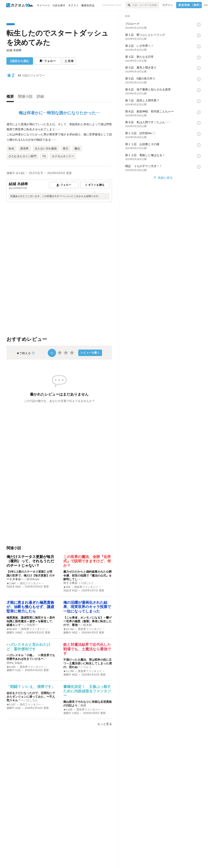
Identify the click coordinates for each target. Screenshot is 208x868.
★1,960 (11, 583)
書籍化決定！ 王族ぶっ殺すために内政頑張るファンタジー (87, 691)
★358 (67, 587)
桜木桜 (88, 625)
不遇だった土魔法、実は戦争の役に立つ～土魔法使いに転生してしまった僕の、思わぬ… (88, 663)
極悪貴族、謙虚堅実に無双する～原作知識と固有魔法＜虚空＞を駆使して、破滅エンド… (31, 621)
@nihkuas (33, 579)
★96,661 (12, 629)
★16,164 (69, 629)
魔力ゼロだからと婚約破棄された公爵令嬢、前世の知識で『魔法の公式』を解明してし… (88, 575)
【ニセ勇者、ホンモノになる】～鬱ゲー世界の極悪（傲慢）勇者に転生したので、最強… (88, 621)
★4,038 (68, 710)
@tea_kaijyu (14, 663)
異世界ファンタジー (86, 587)
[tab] (11, 98)
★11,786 (69, 671)
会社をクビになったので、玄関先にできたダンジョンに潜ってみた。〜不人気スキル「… (31, 697)
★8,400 (11, 667)
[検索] (129, 5)
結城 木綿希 (14, 50)
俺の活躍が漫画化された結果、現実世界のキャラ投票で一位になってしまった (87, 607)
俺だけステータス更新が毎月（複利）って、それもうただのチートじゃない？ (30, 561)
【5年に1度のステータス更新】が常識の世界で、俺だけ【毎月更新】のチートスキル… (31, 575)
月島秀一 (32, 625)
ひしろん (32, 700)
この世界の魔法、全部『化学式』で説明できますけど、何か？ (87, 561)
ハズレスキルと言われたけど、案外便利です (28, 647)
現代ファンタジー (30, 583)
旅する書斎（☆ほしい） (79, 583)
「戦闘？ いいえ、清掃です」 (31, 687)
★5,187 (11, 705)
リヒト (88, 667)
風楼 (83, 705)
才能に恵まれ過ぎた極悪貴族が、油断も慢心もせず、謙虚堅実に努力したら (30, 607)
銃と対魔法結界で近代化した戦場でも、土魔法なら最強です (87, 649)
